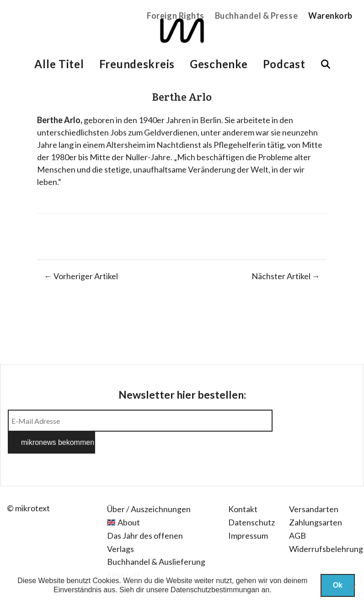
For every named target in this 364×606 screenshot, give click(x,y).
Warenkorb (330, 16)
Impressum (248, 514)
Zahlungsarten (316, 500)
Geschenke (219, 64)
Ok (338, 585)
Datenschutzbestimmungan (215, 590)
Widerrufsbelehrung (326, 527)
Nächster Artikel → (286, 276)
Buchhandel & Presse (256, 16)
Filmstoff (123, 553)
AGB (297, 514)
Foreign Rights (176, 16)
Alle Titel (59, 64)
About (129, 500)
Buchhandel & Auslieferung (156, 540)
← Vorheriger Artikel (81, 276)
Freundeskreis (137, 64)
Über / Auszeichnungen (149, 487)
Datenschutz (252, 500)
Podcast (284, 64)
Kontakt (243, 487)
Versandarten (314, 487)
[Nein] (353, 587)
